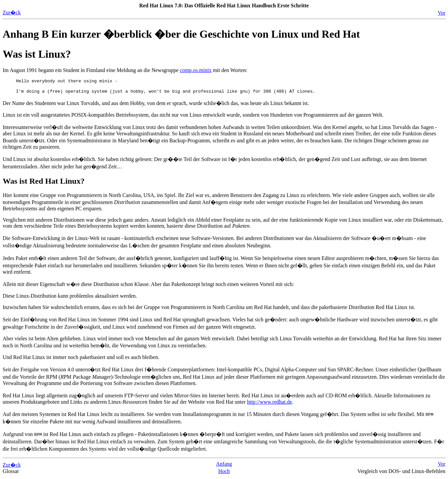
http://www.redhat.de (269, 404)
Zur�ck (12, 12)
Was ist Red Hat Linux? (44, 183)
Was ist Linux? (37, 54)
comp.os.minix (196, 70)
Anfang (224, 466)
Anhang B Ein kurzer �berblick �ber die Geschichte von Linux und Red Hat (181, 34)
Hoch (224, 473)
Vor (441, 13)
